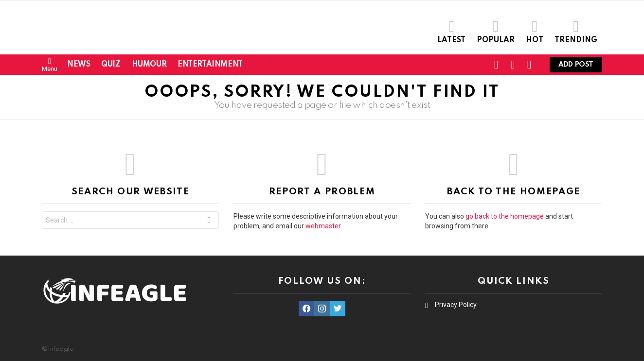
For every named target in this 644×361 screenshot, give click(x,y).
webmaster (323, 226)
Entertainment (210, 65)
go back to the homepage (505, 216)
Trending (576, 31)
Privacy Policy (456, 305)
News (79, 65)
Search (209, 221)
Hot (535, 31)
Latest (451, 31)
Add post (576, 67)
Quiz (111, 65)
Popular (496, 31)
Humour (149, 65)
